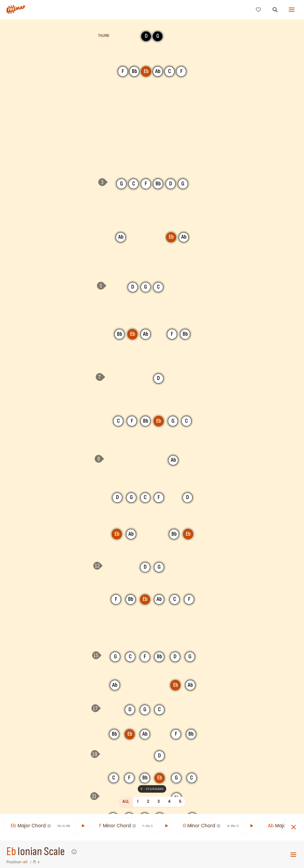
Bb (119, 334)
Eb (11, 852)
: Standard (152, 789)
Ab (120, 237)
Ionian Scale (41, 852)
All (126, 801)
